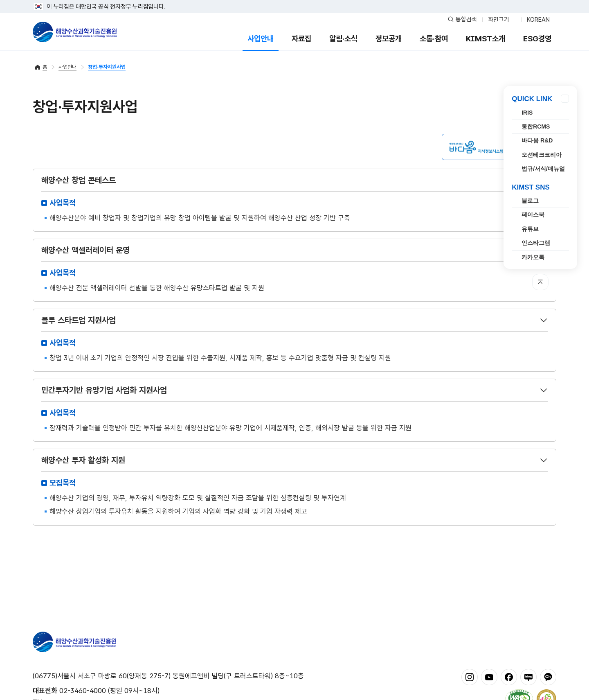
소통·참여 (434, 39)
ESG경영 (537, 39)
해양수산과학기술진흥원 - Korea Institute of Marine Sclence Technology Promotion (75, 32)
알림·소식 (343, 39)
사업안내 (261, 39)
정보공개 (389, 39)
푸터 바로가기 (295, 0)
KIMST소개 (486, 39)
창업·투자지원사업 (107, 67)
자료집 (301, 39)
